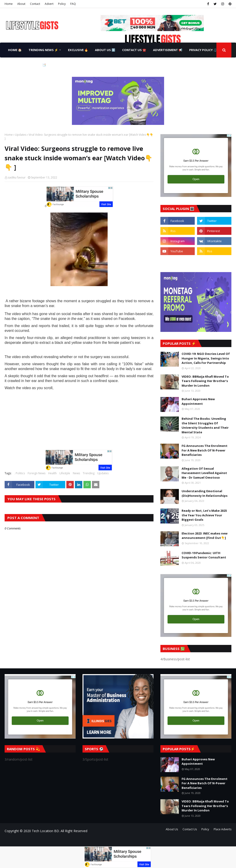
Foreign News (37, 473)
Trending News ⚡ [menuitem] (43, 50)
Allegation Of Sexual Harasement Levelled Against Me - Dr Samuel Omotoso (204, 473)
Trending (89, 473)
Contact (35, 4)
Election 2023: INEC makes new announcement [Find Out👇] (205, 536)
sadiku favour (17, 177)
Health (52, 473)
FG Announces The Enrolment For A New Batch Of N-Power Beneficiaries (205, 450)
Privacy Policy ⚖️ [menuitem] (203, 50)
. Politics (20, 473)
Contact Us (190, 829)
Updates (21, 135)
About (21, 4)
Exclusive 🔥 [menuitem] (78, 50)
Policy (62, 4)
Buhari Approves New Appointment (198, 401)
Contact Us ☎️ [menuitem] (134, 50)
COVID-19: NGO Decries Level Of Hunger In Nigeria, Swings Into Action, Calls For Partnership (206, 358)
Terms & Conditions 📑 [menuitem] (27, 65)
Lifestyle (65, 473)
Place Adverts (223, 829)
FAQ (73, 4)
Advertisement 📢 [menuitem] (168, 50)
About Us (172, 829)
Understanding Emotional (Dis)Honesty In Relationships (205, 493)
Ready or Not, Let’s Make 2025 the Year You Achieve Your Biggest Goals (204, 515)
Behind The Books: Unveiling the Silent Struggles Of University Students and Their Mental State (205, 425)
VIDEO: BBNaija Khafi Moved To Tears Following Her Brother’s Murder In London (205, 381)
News (76, 473)
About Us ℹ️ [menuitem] (105, 50)
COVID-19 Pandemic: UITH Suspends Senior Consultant (204, 555)
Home (9, 4)
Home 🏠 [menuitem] (15, 50)
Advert (49, 4)
